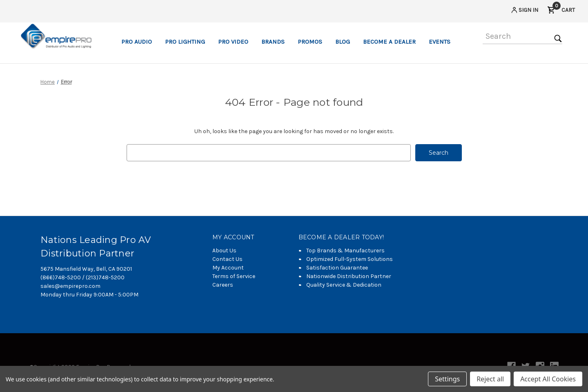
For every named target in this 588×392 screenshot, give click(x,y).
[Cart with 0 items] (561, 11)
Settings (447, 379)
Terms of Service (234, 276)
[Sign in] (524, 11)
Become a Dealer (389, 42)
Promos (310, 42)
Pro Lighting (185, 42)
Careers (223, 285)
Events (440, 42)
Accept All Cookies (548, 379)
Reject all (490, 379)
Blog (343, 42)
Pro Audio (137, 42)
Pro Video (233, 42)
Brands (273, 42)
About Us (224, 251)
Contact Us (227, 259)
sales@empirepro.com (70, 286)
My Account (228, 268)
